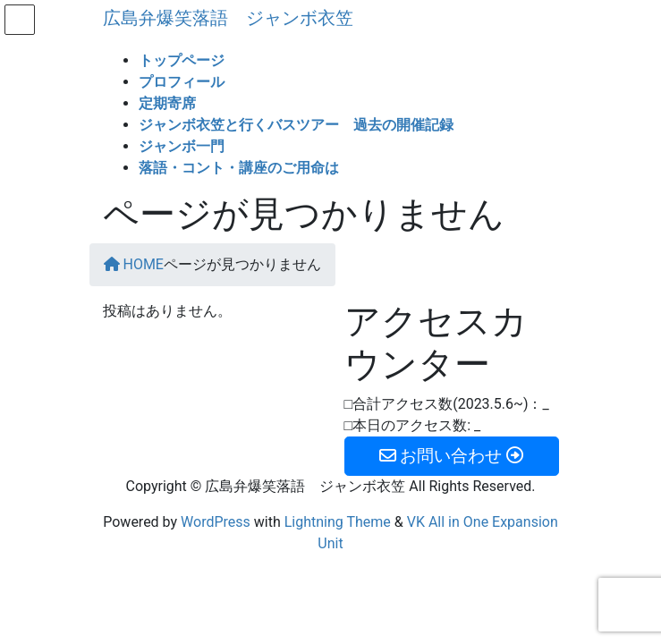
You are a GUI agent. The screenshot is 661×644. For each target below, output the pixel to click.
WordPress (216, 522)
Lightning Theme (338, 522)
